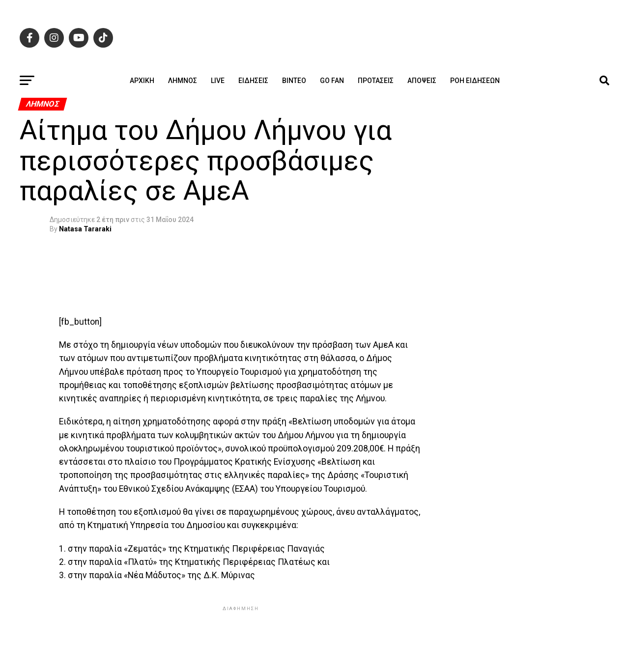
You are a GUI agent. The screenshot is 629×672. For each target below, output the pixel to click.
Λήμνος (183, 81)
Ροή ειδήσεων (475, 81)
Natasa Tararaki (85, 229)
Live (218, 81)
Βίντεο (294, 81)
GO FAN (332, 81)
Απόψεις (422, 81)
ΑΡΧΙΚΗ (142, 81)
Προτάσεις (376, 81)
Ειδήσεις (253, 81)
